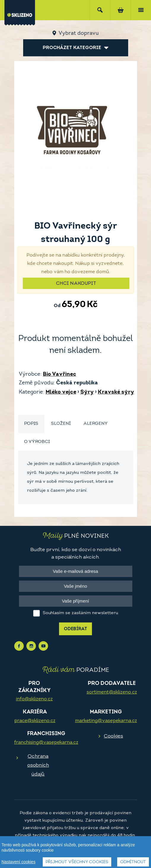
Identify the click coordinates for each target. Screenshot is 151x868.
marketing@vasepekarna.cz (106, 721)
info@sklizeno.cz (34, 699)
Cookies (113, 736)
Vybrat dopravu (78, 33)
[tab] (31, 424)
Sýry (87, 392)
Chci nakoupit (76, 284)
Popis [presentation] (31, 424)
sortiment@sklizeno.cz (112, 692)
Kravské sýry (116, 392)
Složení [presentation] (61, 424)
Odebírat (75, 629)
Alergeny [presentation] (96, 424)
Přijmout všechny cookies (77, 863)
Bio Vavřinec (60, 374)
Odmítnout (133, 863)
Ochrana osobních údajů (38, 765)
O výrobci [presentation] (37, 442)
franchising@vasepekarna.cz (46, 743)
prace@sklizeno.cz (35, 721)
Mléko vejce (61, 392)
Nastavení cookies (18, 862)
